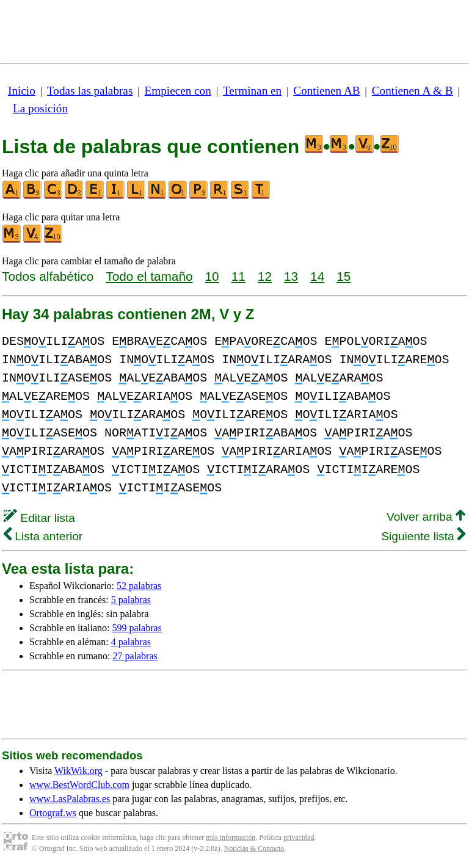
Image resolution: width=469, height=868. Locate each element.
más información (231, 837)
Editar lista (39, 518)
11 (238, 276)
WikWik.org (78, 771)
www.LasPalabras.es (70, 799)
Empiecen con (178, 91)
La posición (40, 108)
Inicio (22, 91)
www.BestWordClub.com (79, 785)
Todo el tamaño (149, 276)
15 (344, 276)
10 (212, 276)
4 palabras (131, 642)
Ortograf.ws (53, 813)
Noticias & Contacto (254, 848)
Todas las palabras (90, 91)
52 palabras (139, 586)
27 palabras (135, 656)
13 (291, 276)
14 (317, 276)
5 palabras (131, 600)
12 (265, 276)
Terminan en (252, 91)
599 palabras (137, 628)
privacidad (299, 837)
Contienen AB (326, 91)
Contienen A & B (413, 91)
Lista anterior (43, 536)
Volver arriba (426, 517)
